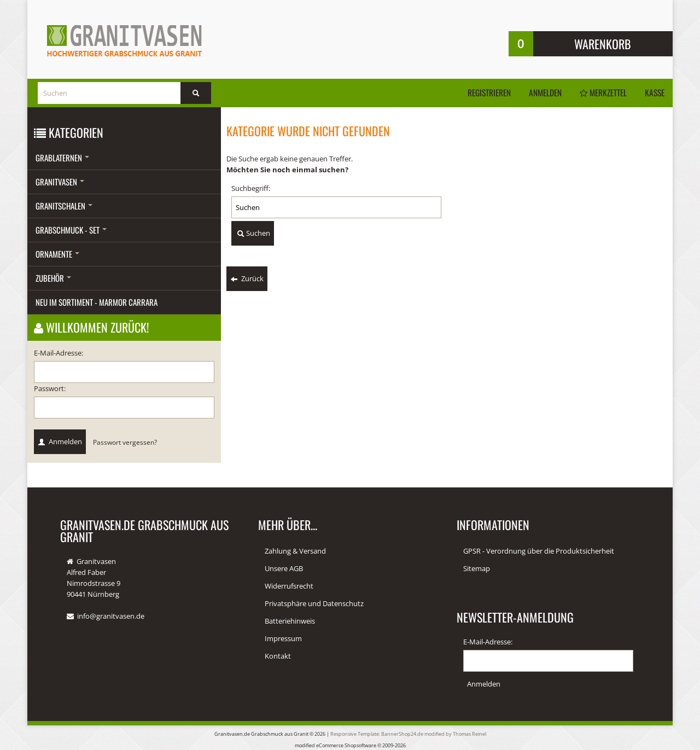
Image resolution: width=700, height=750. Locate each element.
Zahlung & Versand (295, 551)
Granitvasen (60, 182)
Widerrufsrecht (289, 586)
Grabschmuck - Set (71, 230)
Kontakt (278, 656)
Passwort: (50, 388)
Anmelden (538, 92)
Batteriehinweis (290, 621)
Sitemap (477, 568)
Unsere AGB (284, 568)
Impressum (283, 638)
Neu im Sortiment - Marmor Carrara (97, 302)
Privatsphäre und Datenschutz (314, 603)
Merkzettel (599, 92)
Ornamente (57, 254)
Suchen (253, 234)
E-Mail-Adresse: (59, 353)
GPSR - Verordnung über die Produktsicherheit (539, 551)
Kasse (654, 92)
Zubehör (53, 278)
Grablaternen (62, 158)
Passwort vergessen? (125, 442)
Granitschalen (64, 206)
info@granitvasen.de (111, 616)
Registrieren (480, 92)
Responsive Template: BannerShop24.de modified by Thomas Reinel (408, 733)
